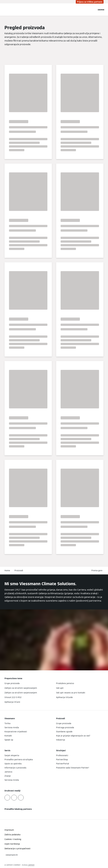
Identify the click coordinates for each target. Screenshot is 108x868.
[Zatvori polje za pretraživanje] (94, 10)
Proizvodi (19, 570)
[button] (97, 571)
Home (7, 570)
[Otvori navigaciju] (101, 10)
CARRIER (31, 865)
